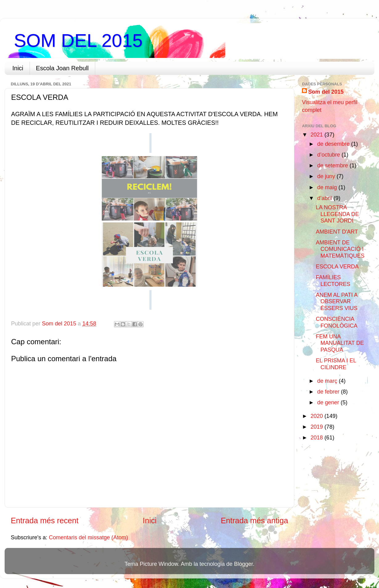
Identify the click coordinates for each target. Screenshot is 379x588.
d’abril (325, 198)
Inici (18, 68)
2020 (318, 416)
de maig (328, 187)
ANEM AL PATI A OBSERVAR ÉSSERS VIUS (337, 302)
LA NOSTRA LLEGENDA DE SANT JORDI (337, 214)
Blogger (244, 564)
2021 (318, 135)
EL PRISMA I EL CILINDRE (336, 364)
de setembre (333, 165)
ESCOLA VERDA (337, 267)
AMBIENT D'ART (337, 232)
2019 (318, 427)
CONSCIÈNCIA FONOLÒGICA (337, 322)
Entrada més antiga (255, 521)
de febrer (329, 392)
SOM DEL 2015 (78, 41)
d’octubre (329, 155)
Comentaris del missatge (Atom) (89, 537)
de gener (329, 402)
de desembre (334, 144)
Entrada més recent (45, 521)
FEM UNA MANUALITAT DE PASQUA (340, 343)
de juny (327, 176)
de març (328, 381)
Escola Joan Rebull (62, 68)
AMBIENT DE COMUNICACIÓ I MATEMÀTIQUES (340, 249)
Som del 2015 (326, 92)
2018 (318, 438)
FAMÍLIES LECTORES (333, 281)
